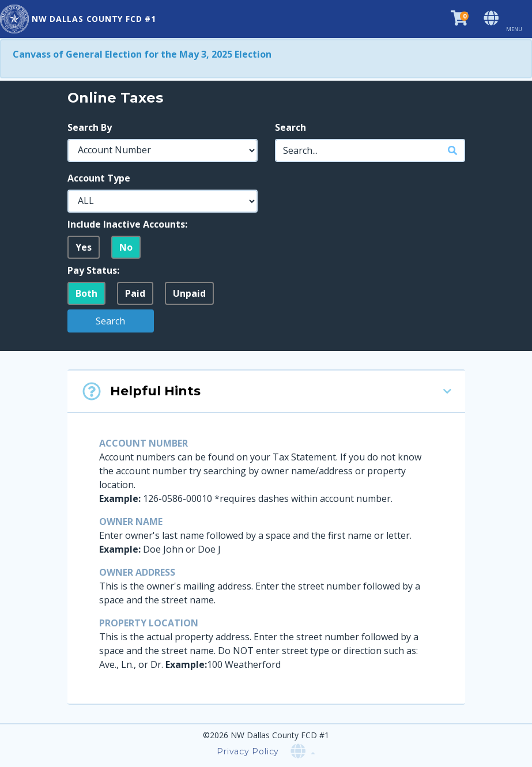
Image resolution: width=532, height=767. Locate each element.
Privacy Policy (248, 751)
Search (290, 127)
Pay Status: (93, 270)
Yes (84, 247)
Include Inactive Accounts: (127, 224)
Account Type (99, 178)
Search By (90, 127)
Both (86, 293)
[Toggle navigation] (519, 19)
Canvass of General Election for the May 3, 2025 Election (142, 54)
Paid (135, 293)
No (126, 247)
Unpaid (189, 293)
